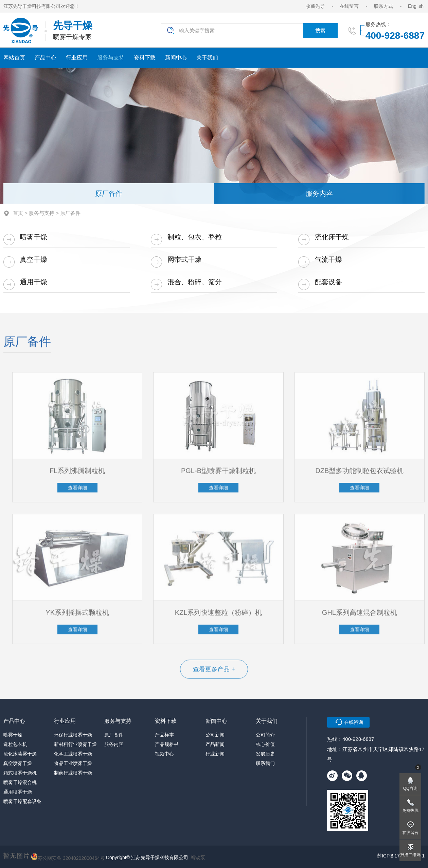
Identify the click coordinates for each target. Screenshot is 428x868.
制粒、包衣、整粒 (195, 237)
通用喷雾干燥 (18, 792)
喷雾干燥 (34, 237)
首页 (18, 213)
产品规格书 (167, 744)
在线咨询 (354, 722)
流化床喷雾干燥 (20, 754)
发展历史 (265, 754)
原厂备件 (109, 193)
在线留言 (349, 6)
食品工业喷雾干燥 (73, 763)
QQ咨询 (411, 788)
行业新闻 (215, 754)
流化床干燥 (332, 237)
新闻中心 (176, 58)
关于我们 (207, 58)
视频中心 (164, 754)
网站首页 (14, 58)
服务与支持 (111, 58)
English (416, 6)
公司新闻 (215, 735)
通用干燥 (34, 282)
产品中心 (46, 58)
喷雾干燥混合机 (20, 782)
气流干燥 (328, 259)
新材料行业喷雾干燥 (75, 744)
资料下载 (145, 58)
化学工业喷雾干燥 (73, 754)
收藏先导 (315, 6)
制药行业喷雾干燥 (73, 773)
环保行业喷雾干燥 (73, 735)
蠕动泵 (198, 857)
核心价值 (265, 744)
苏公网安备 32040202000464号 (68, 856)
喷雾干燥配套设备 (22, 801)
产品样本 (164, 735)
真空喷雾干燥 (18, 763)
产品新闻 (215, 744)
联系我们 (265, 763)
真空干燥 (34, 259)
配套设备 (328, 282)
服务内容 (319, 193)
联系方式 (384, 6)
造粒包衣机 (15, 744)
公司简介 (265, 735)
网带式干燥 (184, 259)
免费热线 (410, 811)
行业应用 (77, 58)
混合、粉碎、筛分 (195, 282)
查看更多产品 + (214, 672)
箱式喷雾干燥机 (20, 773)
